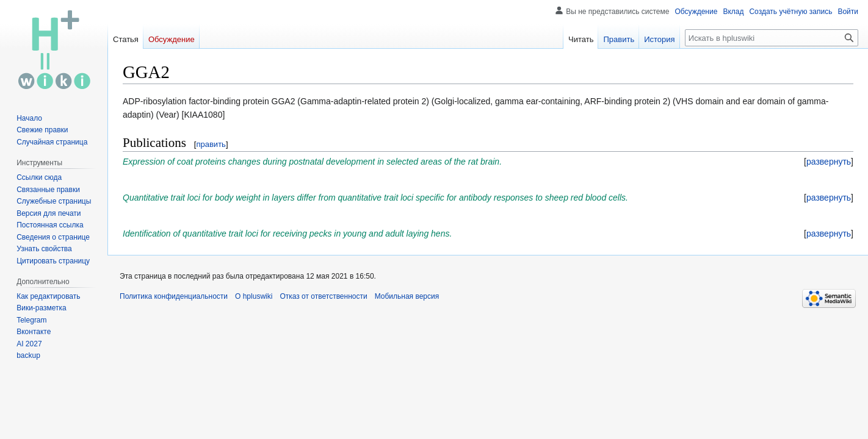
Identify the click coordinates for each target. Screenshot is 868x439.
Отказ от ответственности (323, 296)
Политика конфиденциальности (174, 296)
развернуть (829, 162)
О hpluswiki (254, 296)
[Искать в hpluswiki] (772, 38)
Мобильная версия (407, 296)
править (211, 144)
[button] (829, 162)
